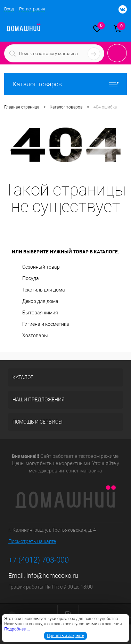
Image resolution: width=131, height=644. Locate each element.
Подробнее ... (17, 629)
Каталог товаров (65, 84)
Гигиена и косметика (46, 324)
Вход (9, 9)
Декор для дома (40, 301)
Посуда (31, 278)
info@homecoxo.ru (52, 576)
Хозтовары (35, 336)
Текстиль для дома (44, 290)
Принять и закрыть (65, 636)
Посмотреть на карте (32, 541)
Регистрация (32, 9)
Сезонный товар (41, 267)
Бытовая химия (40, 313)
